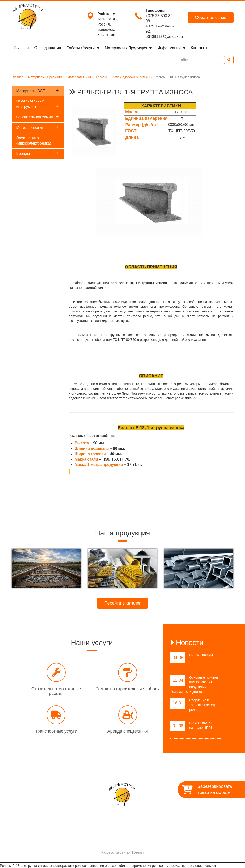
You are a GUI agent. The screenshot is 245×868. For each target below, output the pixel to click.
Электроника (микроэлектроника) (34, 141)
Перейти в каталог (122, 603)
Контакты (199, 48)
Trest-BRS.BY (110, 840)
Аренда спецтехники (128, 731)
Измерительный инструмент (38, 104)
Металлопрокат (38, 127)
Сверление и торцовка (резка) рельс (202, 705)
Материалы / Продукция (127, 48)
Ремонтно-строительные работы (127, 689)
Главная (22, 48)
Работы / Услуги (81, 48)
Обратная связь (211, 18)
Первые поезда (201, 655)
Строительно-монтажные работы (56, 691)
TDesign (138, 852)
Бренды (38, 153)
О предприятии (48, 48)
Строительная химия (38, 117)
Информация (169, 48)
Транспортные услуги (56, 731)
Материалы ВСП (38, 91)
